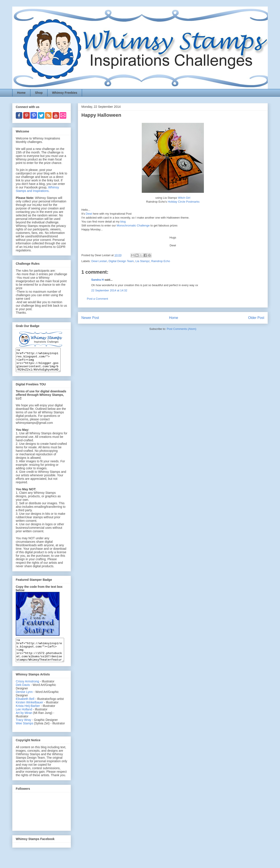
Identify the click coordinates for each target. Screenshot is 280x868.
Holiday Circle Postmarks (184, 202)
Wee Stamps (24, 732)
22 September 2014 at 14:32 (109, 290)
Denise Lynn (24, 701)
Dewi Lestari (99, 261)
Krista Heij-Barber (28, 715)
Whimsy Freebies (65, 93)
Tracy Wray (24, 729)
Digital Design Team (121, 261)
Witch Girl (184, 198)
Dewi (89, 214)
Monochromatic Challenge (134, 225)
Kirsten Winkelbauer (29, 711)
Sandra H (97, 280)
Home (21, 93)
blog (123, 222)
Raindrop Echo (161, 261)
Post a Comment (97, 299)
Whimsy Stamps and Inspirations (37, 189)
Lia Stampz (143, 261)
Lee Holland (24, 718)
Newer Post (90, 318)
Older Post (256, 318)
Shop (39, 93)
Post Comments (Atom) (181, 329)
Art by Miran (24, 722)
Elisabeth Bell (25, 708)
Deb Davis (23, 694)
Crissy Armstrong (27, 691)
